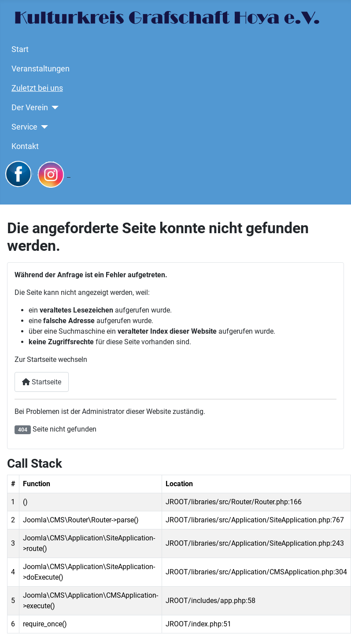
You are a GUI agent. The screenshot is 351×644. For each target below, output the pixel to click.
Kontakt (25, 146)
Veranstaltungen (41, 69)
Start (20, 49)
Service (24, 127)
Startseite (42, 382)
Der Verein (30, 108)
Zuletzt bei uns (37, 88)
